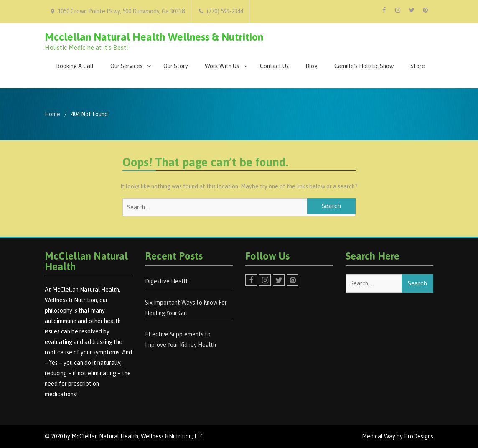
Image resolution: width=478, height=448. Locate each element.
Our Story (176, 66)
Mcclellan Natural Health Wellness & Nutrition (154, 37)
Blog (311, 66)
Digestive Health (167, 281)
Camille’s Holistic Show (364, 66)
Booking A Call (75, 66)
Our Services (126, 66)
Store (418, 66)
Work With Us (222, 66)
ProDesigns (419, 436)
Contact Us (274, 66)
